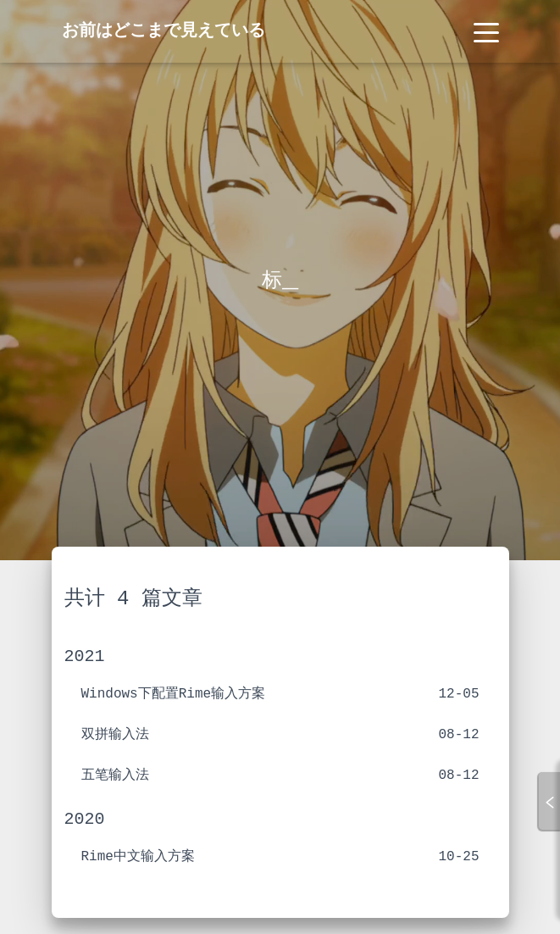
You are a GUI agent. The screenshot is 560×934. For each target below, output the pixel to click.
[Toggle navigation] (486, 31)
